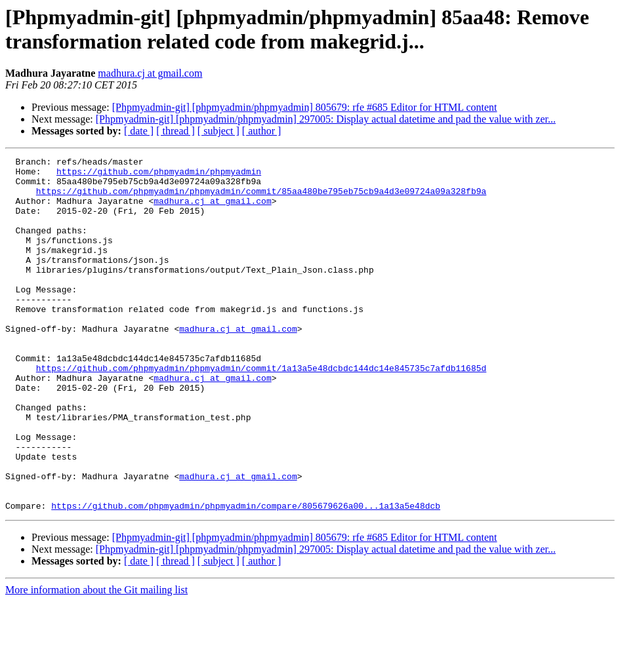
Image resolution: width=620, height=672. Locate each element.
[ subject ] (218, 131)
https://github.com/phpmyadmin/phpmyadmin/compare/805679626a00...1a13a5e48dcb (246, 576)
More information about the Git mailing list (96, 661)
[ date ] (139, 131)
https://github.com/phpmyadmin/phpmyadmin (159, 175)
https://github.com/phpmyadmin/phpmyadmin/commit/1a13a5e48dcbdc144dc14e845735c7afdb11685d (261, 411)
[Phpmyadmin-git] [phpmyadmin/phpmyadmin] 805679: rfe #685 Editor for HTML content (305, 107)
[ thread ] (176, 131)
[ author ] (262, 131)
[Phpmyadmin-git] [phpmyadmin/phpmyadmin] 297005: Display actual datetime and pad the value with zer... (326, 119)
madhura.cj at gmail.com (150, 73)
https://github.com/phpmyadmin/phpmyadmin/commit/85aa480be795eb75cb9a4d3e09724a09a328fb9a (261, 199)
